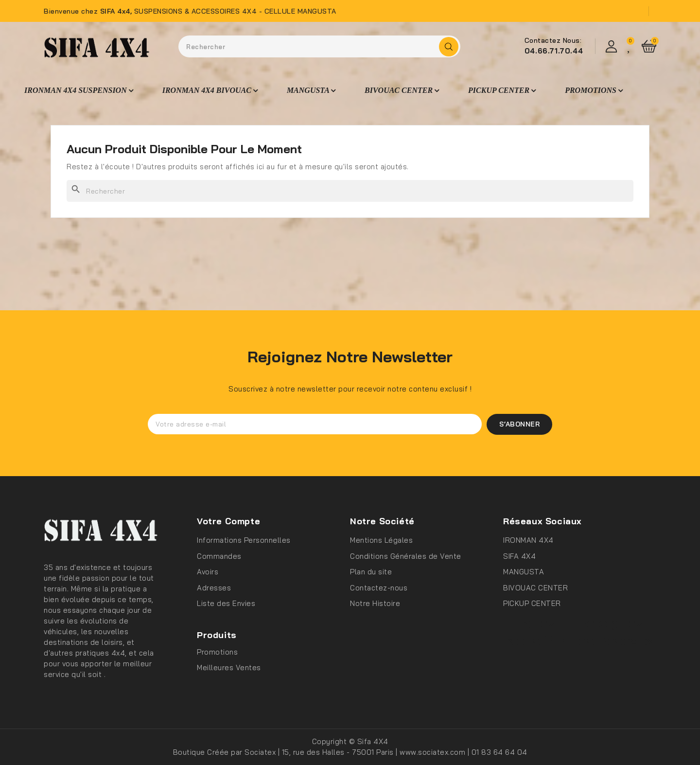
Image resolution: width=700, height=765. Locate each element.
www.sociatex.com (434, 752)
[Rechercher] (350, 191)
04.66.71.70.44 (554, 51)
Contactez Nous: (553, 40)
